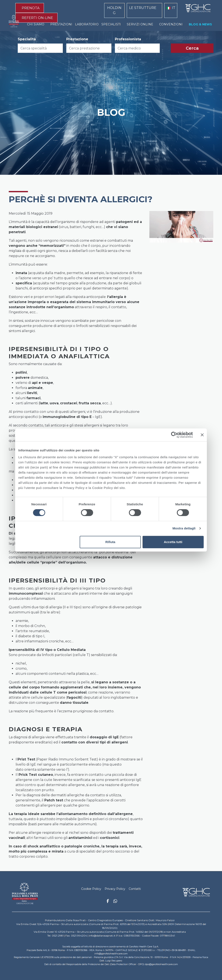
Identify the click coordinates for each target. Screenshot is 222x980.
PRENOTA (31, 8)
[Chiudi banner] (202, 435)
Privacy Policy (115, 889)
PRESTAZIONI (61, 24)
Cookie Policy (91, 889)
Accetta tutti (173, 542)
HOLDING (114, 10)
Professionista (128, 39)
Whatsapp (115, 902)
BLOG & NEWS (200, 24)
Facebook (108, 902)
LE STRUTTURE (143, 8)
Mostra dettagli (184, 528)
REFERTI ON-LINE (37, 18)
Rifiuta (110, 542)
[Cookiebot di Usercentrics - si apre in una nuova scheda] (174, 435)
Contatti (135, 889)
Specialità (27, 39)
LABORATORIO (87, 24)
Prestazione (77, 39)
